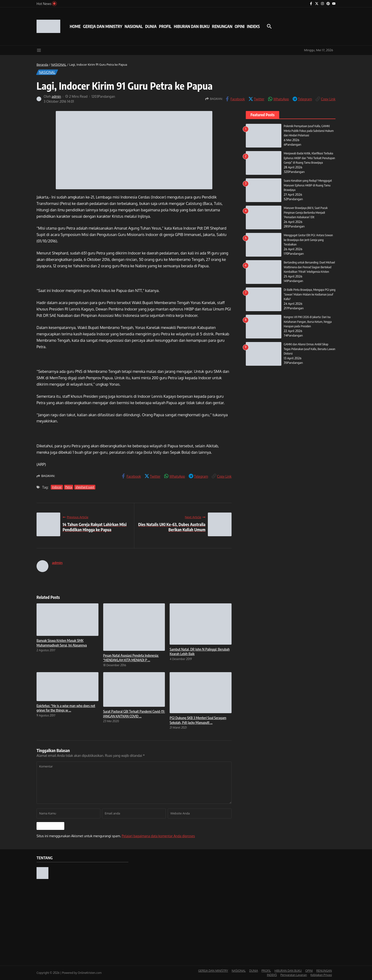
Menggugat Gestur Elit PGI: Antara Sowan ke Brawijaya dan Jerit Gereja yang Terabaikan (308, 240)
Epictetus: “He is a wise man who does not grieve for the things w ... (66, 708)
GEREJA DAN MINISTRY (103, 26)
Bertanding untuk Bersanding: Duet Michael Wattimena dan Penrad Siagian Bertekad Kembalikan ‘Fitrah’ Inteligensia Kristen (309, 267)
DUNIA (151, 26)
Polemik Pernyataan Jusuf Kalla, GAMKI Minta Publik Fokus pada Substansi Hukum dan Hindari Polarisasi (309, 131)
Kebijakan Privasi (321, 975)
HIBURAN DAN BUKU (192, 26)
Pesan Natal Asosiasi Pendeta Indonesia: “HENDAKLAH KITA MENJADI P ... (131, 658)
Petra (69, 487)
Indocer (57, 487)
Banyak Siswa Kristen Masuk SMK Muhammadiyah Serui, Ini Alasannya (62, 643)
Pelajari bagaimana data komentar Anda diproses (158, 836)
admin (56, 96)
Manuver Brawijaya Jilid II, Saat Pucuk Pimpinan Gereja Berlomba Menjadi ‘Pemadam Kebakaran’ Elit (306, 212)
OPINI (239, 26)
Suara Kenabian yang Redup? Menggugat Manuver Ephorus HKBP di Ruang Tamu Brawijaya (308, 185)
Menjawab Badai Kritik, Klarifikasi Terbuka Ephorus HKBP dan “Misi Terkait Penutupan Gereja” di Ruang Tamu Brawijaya (309, 158)
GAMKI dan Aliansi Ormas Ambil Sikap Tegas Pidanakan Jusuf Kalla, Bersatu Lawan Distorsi (309, 349)
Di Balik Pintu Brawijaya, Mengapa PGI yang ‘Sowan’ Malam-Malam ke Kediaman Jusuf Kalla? (310, 294)
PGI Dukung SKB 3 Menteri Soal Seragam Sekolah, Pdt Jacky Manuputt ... (198, 720)
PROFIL (165, 26)
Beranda (42, 65)
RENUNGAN (222, 26)
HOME (75, 26)
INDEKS (253, 26)
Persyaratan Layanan (294, 975)
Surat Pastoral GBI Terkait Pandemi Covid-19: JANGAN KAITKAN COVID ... (134, 714)
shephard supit (85, 487)
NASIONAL (134, 26)
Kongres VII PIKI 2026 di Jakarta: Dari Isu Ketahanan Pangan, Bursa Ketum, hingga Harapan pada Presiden (308, 321)
